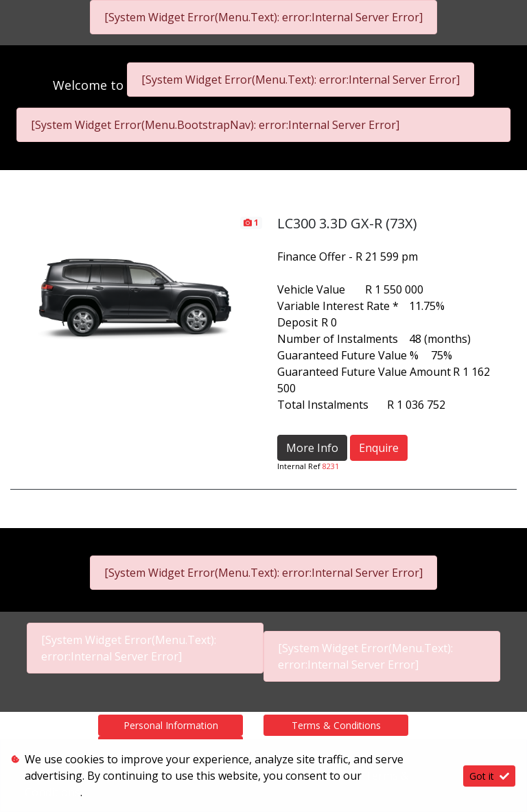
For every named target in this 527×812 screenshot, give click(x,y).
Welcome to (90, 85)
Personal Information (171, 725)
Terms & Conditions (336, 725)
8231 (331, 466)
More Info (312, 448)
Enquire (379, 448)
